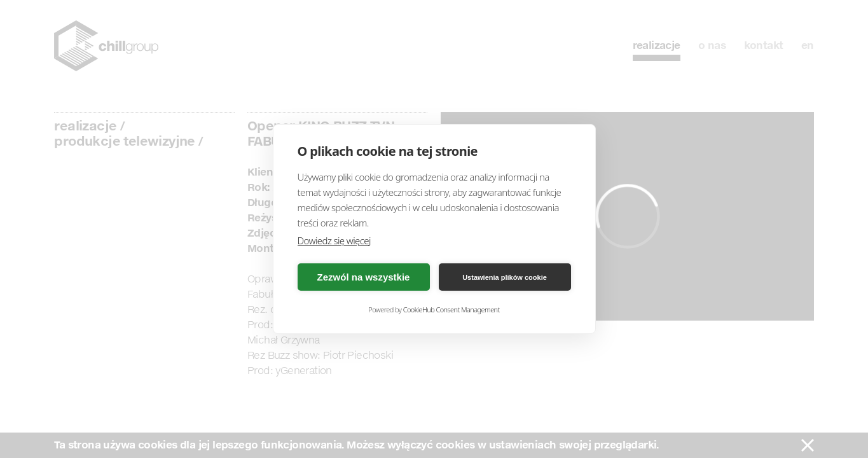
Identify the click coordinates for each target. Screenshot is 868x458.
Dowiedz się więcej (334, 240)
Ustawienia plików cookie (505, 277)
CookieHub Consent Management (451, 309)
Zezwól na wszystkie (364, 277)
